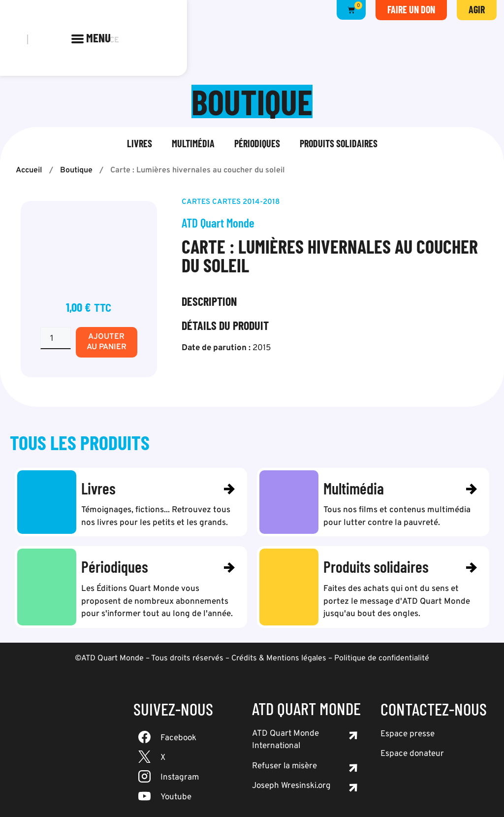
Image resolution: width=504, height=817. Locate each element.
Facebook (178, 738)
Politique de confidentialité (382, 658)
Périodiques (257, 143)
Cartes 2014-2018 (246, 202)
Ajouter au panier (107, 342)
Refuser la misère (284, 766)
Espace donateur (412, 754)
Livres (140, 143)
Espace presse (408, 734)
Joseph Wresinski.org (291, 786)
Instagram (180, 778)
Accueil (29, 170)
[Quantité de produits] (56, 338)
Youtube (176, 797)
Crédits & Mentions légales (279, 658)
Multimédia (193, 143)
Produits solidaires (339, 143)
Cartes (196, 202)
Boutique (76, 170)
